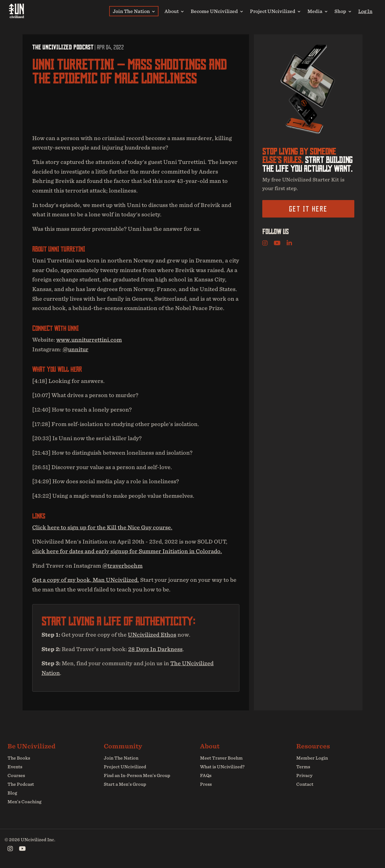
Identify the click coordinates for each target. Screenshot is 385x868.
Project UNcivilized (275, 11)
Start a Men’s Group (125, 784)
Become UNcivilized (217, 11)
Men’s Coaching (25, 802)
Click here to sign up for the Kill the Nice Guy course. (102, 527)
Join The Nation (134, 11)
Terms (303, 767)
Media (317, 11)
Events (15, 767)
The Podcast (21, 784)
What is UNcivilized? (222, 767)
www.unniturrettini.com (89, 340)
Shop (343, 11)
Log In (365, 11)
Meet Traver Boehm (221, 758)
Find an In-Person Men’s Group (137, 776)
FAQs (206, 776)
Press (206, 784)
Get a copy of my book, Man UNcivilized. (86, 580)
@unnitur (75, 349)
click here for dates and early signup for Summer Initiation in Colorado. (127, 551)
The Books (19, 758)
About (174, 11)
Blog (12, 793)
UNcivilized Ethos (152, 635)
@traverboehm (122, 566)
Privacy (304, 776)
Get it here (308, 209)
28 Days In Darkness (155, 649)
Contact (305, 784)
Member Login (312, 758)
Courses (16, 776)
